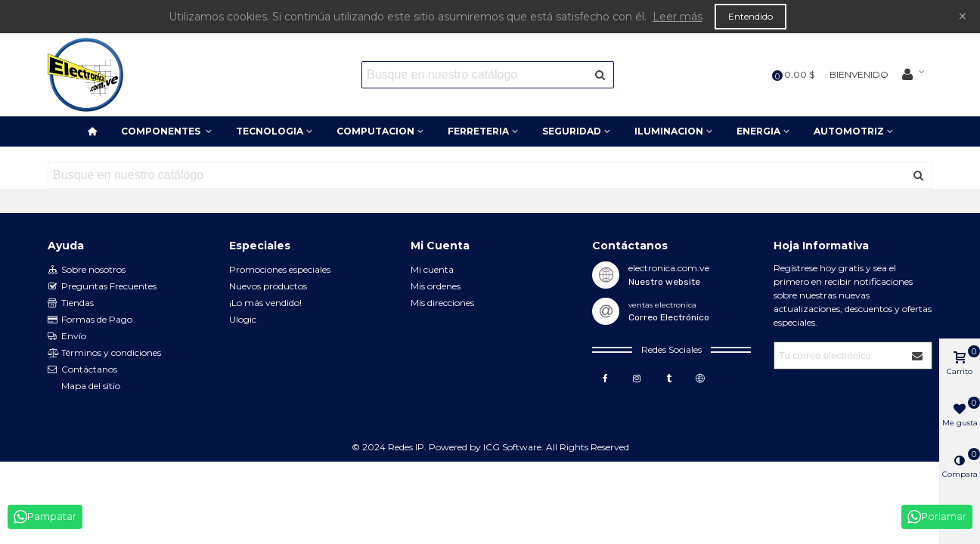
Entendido (751, 16)
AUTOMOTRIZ (849, 131)
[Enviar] (600, 75)
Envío (67, 336)
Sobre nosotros (87, 270)
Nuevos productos (268, 286)
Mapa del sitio (91, 386)
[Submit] (918, 355)
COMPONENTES (162, 131)
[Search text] (475, 75)
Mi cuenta (432, 269)
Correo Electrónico (669, 317)
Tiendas (71, 303)
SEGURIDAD (572, 131)
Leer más (678, 17)
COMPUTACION (375, 131)
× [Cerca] (963, 16)
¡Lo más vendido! (265, 303)
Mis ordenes (436, 286)
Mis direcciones (442, 303)
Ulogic (243, 319)
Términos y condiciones (104, 353)
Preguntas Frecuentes (102, 286)
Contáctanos (82, 369)
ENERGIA (758, 131)
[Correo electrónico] (840, 355)
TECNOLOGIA (270, 131)
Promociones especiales (280, 269)
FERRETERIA (478, 131)
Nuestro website (664, 282)
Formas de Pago (90, 320)
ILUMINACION (669, 131)
